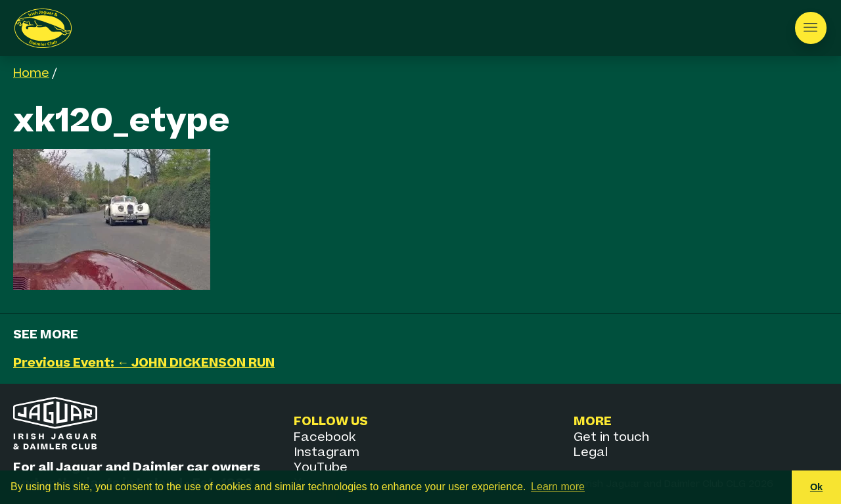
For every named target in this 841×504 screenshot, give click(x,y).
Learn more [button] (558, 487)
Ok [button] (816, 487)
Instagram (327, 452)
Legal (591, 452)
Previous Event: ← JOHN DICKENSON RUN (144, 363)
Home (31, 73)
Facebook (325, 437)
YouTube (321, 468)
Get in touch (611, 437)
